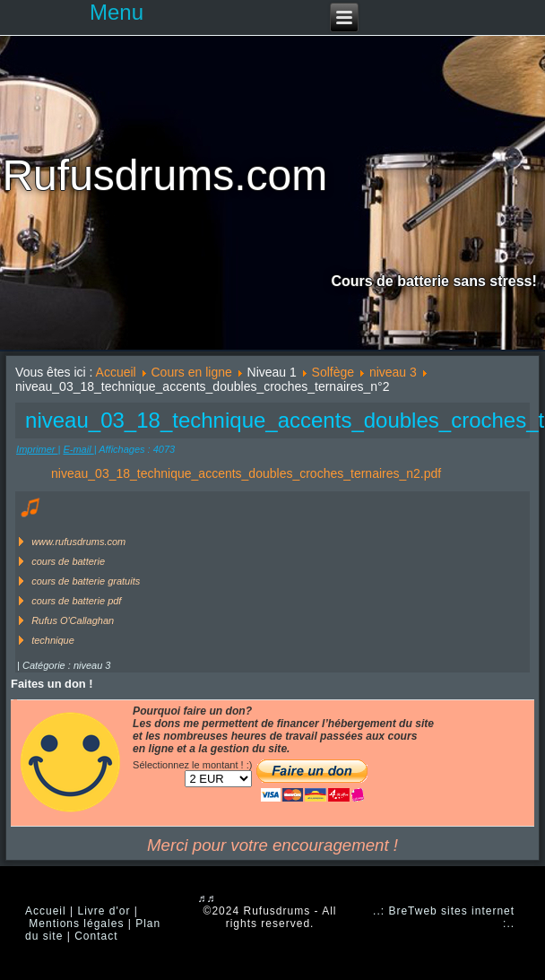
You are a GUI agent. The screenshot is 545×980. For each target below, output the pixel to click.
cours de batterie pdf (76, 601)
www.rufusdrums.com (78, 542)
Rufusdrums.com (164, 175)
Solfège (333, 372)
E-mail (78, 449)
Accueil (116, 372)
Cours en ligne (192, 372)
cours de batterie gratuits (86, 581)
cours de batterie (68, 561)
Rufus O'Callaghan (73, 620)
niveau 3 (393, 372)
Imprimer (37, 449)
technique (53, 640)
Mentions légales (76, 924)
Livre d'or (104, 911)
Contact (96, 936)
